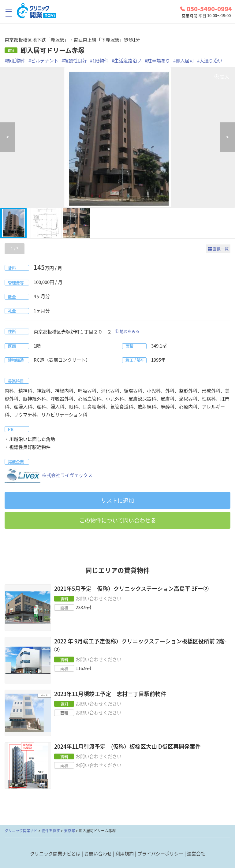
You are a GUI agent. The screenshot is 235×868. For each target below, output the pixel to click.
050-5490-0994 (206, 9)
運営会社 (196, 854)
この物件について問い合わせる (118, 520)
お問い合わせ (98, 854)
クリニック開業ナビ (21, 831)
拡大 (225, 76)
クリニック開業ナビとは (55, 854)
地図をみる (130, 331)
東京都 (69, 831)
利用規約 (125, 854)
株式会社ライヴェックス (48, 475)
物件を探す (51, 831)
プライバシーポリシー (160, 854)
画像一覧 (221, 249)
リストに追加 (117, 500)
